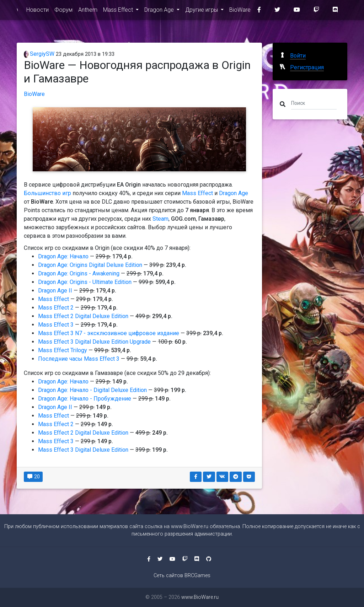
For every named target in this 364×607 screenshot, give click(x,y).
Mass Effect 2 (56, 308)
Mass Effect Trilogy (63, 350)
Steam (160, 219)
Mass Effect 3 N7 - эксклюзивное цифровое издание (109, 333)
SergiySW (39, 54)
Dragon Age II (55, 291)
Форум (63, 11)
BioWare (240, 11)
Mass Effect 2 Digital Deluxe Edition (83, 316)
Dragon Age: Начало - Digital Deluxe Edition (92, 390)
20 (33, 477)
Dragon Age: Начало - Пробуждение (85, 399)
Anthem (88, 11)
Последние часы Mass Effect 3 (79, 359)
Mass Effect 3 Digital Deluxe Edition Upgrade (94, 342)
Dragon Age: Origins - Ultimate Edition (85, 282)
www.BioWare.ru (17, 11)
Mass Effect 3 (56, 325)
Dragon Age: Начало (63, 256)
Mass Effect (119, 11)
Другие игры (202, 11)
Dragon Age (160, 11)
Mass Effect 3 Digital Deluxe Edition (83, 450)
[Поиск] (314, 103)
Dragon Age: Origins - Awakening (79, 273)
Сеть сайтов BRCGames (182, 576)
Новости (38, 11)
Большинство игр (47, 193)
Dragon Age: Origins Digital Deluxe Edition (90, 265)
